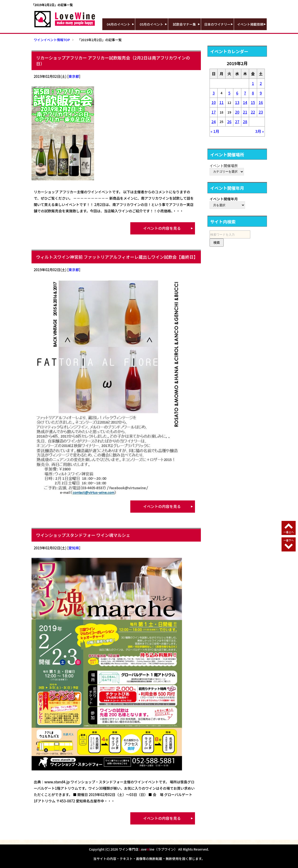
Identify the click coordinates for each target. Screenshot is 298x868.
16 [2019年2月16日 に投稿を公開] (261, 102)
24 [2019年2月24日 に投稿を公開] (214, 122)
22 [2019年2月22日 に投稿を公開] (253, 112)
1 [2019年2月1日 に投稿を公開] (253, 83)
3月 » (260, 131)
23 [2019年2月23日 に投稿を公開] (261, 112)
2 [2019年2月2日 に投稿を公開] (261, 83)
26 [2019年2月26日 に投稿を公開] (229, 122)
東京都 (74, 76)
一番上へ (289, 532)
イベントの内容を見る (162, 228)
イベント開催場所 (224, 166)
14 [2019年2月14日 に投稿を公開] (245, 102)
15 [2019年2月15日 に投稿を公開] (253, 102)
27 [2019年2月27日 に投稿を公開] (237, 122)
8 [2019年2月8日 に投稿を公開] (253, 93)
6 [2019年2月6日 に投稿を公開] (237, 93)
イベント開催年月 (224, 199)
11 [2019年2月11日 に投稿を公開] (222, 102)
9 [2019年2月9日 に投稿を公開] (261, 93)
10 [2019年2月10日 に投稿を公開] (214, 102)
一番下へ (289, 540)
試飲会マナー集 (184, 24)
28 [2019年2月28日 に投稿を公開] (245, 122)
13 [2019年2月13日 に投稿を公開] (237, 102)
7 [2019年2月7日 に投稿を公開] (245, 93)
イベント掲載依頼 (250, 24)
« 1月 (215, 131)
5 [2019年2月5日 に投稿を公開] (229, 93)
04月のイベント (119, 24)
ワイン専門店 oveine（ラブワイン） (148, 849)
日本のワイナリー (217, 24)
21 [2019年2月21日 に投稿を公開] (245, 112)
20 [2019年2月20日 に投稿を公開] (237, 112)
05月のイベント (151, 24)
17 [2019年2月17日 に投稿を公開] (214, 112)
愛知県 (74, 548)
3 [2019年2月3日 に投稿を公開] (214, 93)
